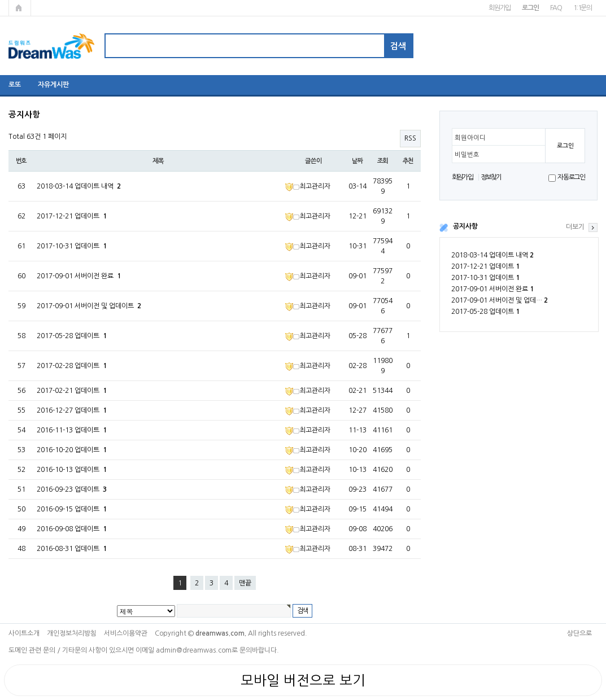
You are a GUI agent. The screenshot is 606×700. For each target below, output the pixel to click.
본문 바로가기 (0, 0)
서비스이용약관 (126, 633)
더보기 (575, 227)
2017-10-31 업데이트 (485, 278)
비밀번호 (467, 155)
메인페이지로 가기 (20, 8)
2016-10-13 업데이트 (72, 470)
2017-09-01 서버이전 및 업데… (500, 300)
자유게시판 (53, 85)
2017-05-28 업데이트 (485, 312)
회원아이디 (470, 138)
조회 (383, 161)
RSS (410, 138)
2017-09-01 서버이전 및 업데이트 (89, 306)
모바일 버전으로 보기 (303, 680)
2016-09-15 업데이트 (72, 509)
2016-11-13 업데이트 (72, 430)
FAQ (556, 8)
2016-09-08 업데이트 (72, 529)
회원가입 (500, 8)
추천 (408, 161)
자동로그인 (571, 177)
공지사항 (465, 226)
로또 (15, 85)
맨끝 (245, 583)
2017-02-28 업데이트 (72, 366)
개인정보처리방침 (72, 633)
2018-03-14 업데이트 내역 (492, 255)
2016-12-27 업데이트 (72, 410)
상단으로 (579, 633)
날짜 (358, 161)
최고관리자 (308, 186)
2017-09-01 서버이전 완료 (492, 289)
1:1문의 (583, 8)
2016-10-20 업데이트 (72, 450)
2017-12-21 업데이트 (485, 266)
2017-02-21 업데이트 (72, 391)
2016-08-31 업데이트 (72, 549)
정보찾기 (491, 177)
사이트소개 (24, 633)
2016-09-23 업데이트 (72, 489)
